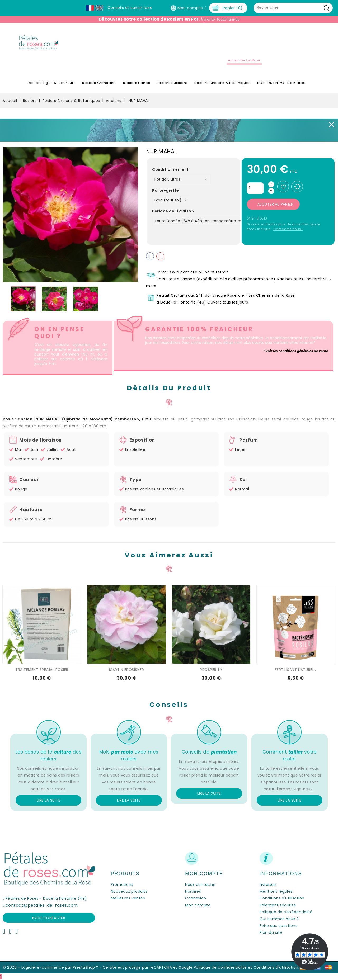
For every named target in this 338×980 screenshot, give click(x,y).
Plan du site (271, 932)
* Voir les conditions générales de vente (295, 351)
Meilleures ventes (128, 898)
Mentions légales (276, 891)
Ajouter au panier (275, 204)
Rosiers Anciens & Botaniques (222, 83)
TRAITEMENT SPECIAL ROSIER (42, 670)
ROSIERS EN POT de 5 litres (282, 83)
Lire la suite (49, 800)
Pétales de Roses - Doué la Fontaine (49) (46, 898)
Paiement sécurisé (278, 905)
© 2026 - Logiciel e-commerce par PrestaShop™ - (53, 967)
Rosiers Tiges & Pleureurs (52, 83)
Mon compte (198, 905)
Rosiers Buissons (172, 83)
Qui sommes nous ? (279, 919)
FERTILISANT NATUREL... (296, 670)
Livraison (268, 884)
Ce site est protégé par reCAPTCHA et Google (148, 967)
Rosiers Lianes (137, 83)
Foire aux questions (279, 926)
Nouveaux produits (129, 891)
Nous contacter (49, 918)
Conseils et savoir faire (130, 8)
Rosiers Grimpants (99, 83)
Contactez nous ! (288, 229)
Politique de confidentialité (286, 912)
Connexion (196, 898)
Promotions (122, 884)
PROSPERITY (211, 670)
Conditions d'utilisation (282, 898)
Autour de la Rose (244, 60)
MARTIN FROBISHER (126, 670)
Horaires (193, 891)
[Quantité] (255, 188)
